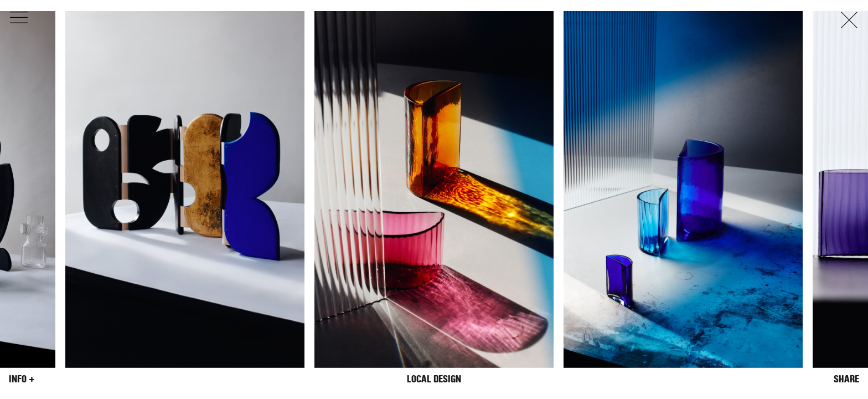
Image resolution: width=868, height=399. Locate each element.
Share (846, 379)
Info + (22, 379)
